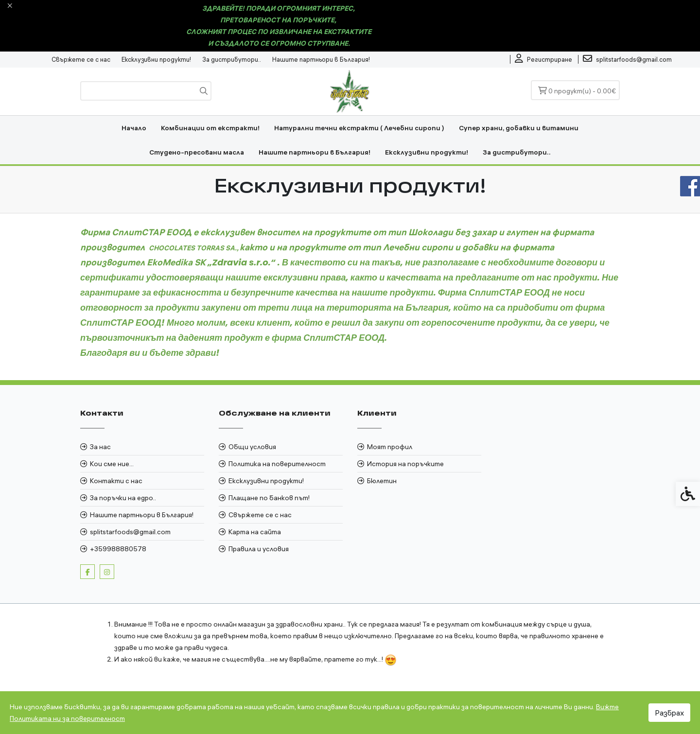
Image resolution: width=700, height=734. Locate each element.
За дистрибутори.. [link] (232, 59)
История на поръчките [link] (405, 464)
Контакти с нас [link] (116, 481)
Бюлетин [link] (382, 481)
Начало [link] (134, 128)
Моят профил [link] (390, 447)
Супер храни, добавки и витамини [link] (519, 128)
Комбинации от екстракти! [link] (210, 128)
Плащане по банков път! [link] (269, 498)
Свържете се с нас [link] (81, 59)
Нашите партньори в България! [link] (321, 59)
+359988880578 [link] (118, 549)
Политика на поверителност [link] (277, 464)
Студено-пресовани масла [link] (197, 152)
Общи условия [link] (252, 447)
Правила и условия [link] (259, 549)
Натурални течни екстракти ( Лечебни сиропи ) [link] (359, 128)
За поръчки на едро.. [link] (123, 498)
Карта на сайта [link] (255, 532)
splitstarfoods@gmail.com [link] (130, 532)
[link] (543, 59)
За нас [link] (100, 447)
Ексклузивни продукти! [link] (156, 59)
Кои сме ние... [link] (112, 464)
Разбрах (669, 713)
